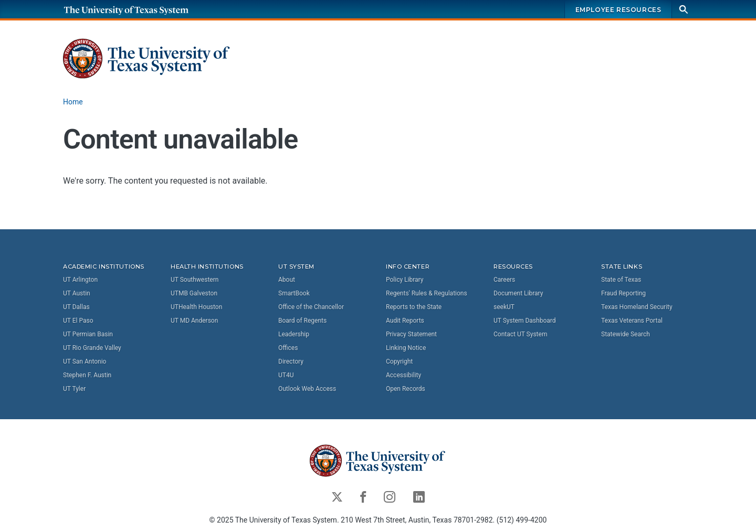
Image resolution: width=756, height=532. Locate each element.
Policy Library (405, 280)
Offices (288, 348)
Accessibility (403, 375)
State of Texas (621, 280)
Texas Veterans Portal (632, 321)
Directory (291, 361)
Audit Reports (405, 321)
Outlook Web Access (307, 389)
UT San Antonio (85, 361)
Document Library (518, 293)
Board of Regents (302, 321)
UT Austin (77, 293)
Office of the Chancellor (311, 307)
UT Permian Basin (88, 334)
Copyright (399, 361)
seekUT (504, 307)
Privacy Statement (411, 334)
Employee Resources (618, 10)
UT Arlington (80, 280)
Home (73, 102)
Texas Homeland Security (637, 307)
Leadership (294, 334)
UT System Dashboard (525, 321)
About (287, 280)
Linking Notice (406, 348)
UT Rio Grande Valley (92, 348)
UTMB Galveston (194, 293)
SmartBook (294, 293)
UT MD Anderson (194, 321)
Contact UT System (520, 334)
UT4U (286, 375)
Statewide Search (626, 334)
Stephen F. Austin (87, 375)
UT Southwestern (195, 280)
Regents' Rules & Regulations (427, 293)
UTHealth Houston (196, 307)
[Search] (684, 9)
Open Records (406, 389)
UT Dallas (76, 307)
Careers (504, 280)
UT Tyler (74, 389)
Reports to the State (414, 307)
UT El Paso (78, 321)
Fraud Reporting (623, 293)
